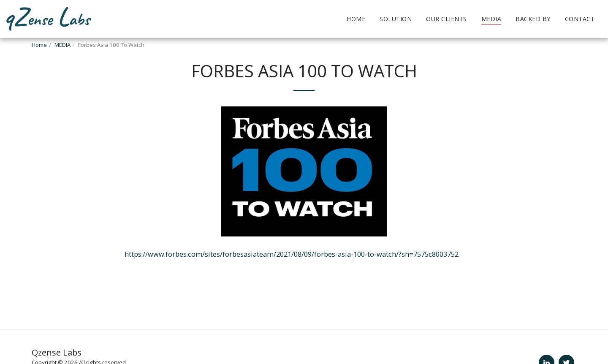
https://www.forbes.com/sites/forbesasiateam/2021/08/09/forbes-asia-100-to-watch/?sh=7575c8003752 (292, 254)
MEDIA (62, 45)
